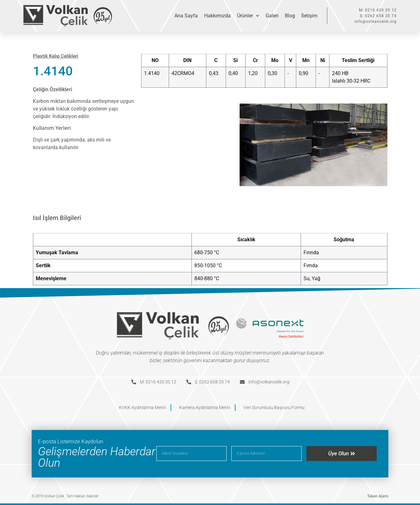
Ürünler (248, 16)
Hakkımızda (217, 16)
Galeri (272, 16)
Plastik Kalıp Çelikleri (56, 56)
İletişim (309, 16)
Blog (290, 16)
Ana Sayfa (186, 16)
